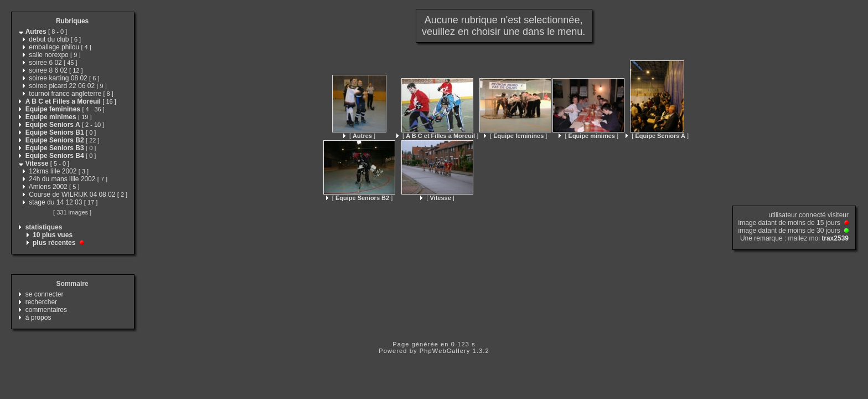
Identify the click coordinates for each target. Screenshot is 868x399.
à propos (38, 318)
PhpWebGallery (445, 351)
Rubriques (72, 21)
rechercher (41, 302)
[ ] (359, 136)
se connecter (45, 294)
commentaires (46, 310)
